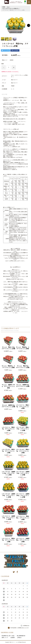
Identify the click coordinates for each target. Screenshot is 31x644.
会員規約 (13, 637)
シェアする (15, 50)
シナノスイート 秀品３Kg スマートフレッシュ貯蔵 (23, 407)
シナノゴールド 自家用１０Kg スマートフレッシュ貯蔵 (8, 473)
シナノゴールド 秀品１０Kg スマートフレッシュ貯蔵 (23, 429)
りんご (8, 7)
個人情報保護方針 (21, 636)
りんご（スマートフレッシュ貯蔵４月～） (11, 8)
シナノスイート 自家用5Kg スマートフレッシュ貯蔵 (23, 540)
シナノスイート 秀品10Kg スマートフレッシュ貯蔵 (23, 518)
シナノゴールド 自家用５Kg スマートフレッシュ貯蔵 (23, 473)
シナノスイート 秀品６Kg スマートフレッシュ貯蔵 (8, 540)
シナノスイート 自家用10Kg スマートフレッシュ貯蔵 (23, 495)
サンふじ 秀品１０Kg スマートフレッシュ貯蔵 (8, 348)
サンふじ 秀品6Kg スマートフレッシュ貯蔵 (23, 348)
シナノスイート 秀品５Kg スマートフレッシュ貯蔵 (8, 429)
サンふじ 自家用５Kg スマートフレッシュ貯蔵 (23, 386)
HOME (4, 7)
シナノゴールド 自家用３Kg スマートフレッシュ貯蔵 (8, 495)
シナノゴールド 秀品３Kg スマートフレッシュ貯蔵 (23, 451)
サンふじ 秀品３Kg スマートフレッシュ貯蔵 (23, 367)
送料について (5, 637)
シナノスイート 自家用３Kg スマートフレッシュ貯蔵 (8, 518)
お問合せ (19, 637)
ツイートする (5, 50)
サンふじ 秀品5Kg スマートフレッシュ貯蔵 (8, 367)
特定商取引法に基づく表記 (8, 636)
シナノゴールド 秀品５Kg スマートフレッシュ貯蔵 (8, 451)
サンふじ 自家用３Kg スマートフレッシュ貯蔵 (8, 406)
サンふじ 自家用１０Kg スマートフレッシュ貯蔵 (8, 386)
